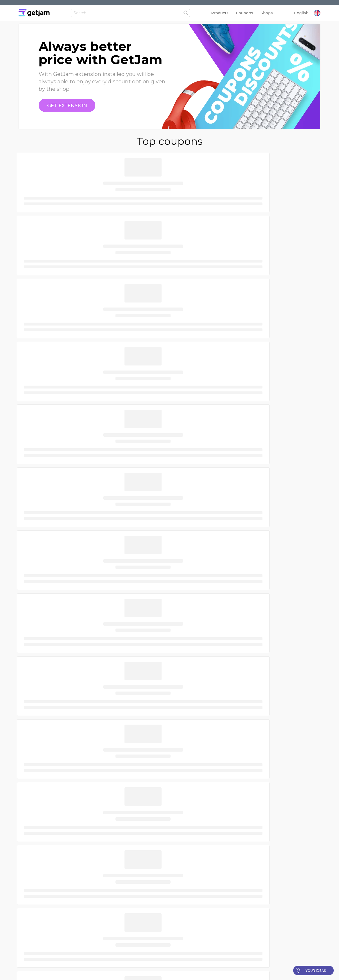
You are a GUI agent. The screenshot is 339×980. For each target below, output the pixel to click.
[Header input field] (130, 8)
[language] (303, 8)
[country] (317, 8)
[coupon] (67, 106)
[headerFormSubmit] (186, 8)
